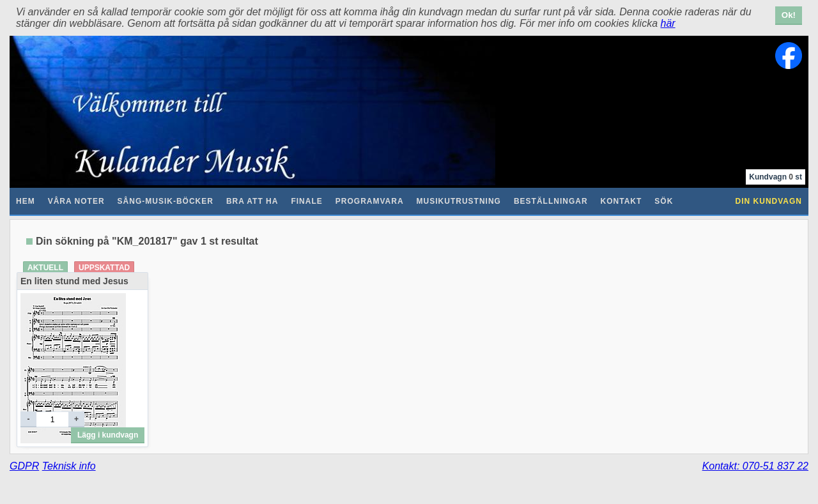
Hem (26, 201)
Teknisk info (69, 466)
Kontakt (621, 201)
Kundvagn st (776, 177)
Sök (664, 201)
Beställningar (551, 201)
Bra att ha (252, 201)
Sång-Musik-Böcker (166, 201)
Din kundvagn (769, 201)
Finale (306, 201)
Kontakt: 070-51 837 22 (755, 466)
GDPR (24, 466)
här (668, 23)
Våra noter (76, 201)
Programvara (370, 201)
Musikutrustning (459, 201)
